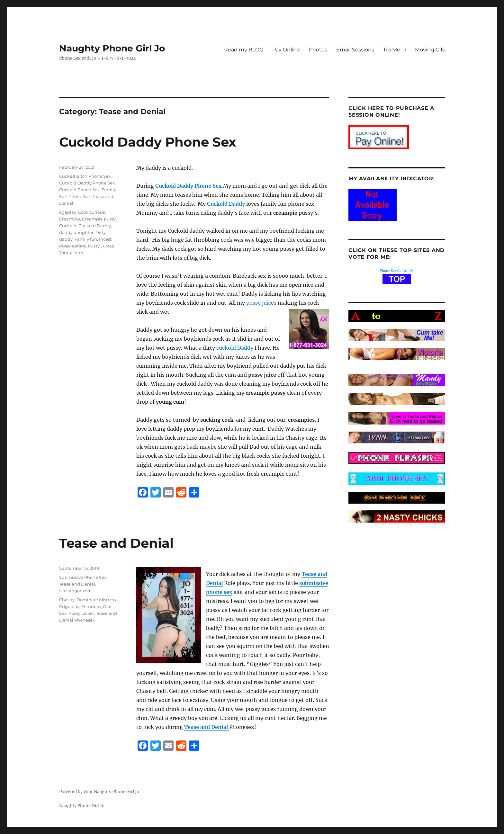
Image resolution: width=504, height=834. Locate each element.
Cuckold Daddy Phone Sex (148, 142)
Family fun (86, 239)
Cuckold (68, 226)
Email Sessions (355, 50)
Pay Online (286, 50)
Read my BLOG (244, 50)
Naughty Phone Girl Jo (112, 48)
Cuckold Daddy (95, 226)
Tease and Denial (116, 543)
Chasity (67, 600)
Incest (105, 239)
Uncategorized (75, 591)
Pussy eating (72, 246)
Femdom (91, 606)
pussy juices (261, 303)
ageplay (68, 212)
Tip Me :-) (395, 50)
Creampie (70, 219)
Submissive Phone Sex (83, 577)
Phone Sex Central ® (397, 271)
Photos (318, 50)
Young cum (71, 253)
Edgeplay (69, 606)
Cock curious (91, 212)
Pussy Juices (101, 246)
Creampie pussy (99, 219)
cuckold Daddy (235, 348)
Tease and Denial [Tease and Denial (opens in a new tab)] (207, 727)
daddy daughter (76, 232)
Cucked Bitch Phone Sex (85, 176)
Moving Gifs (430, 50)
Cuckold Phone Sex (79, 190)
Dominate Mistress (96, 600)
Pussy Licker (81, 613)
